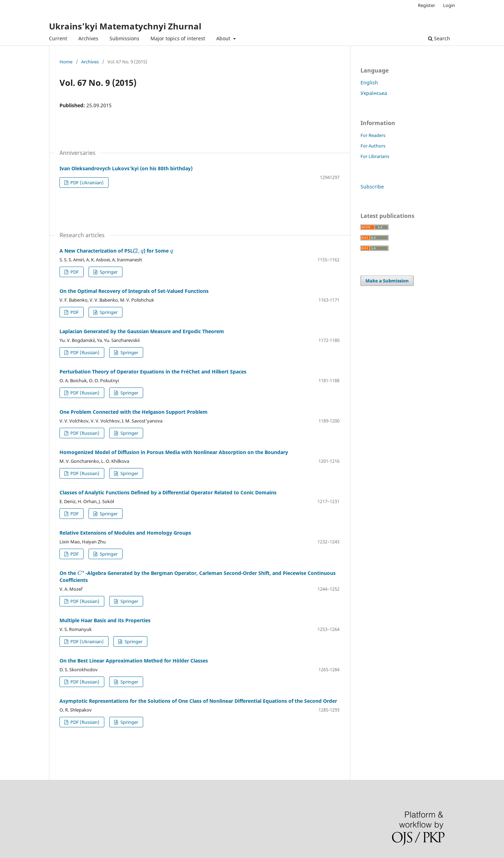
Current (58, 38)
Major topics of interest (178, 38)
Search (439, 38)
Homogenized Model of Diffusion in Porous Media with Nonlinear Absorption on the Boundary (174, 452)
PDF (74, 272)
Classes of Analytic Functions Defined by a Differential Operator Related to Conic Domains (168, 492)
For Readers (373, 135)
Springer (108, 272)
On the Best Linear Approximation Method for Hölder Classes (134, 661)
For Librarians (375, 156)
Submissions (124, 38)
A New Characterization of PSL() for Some (116, 251)
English (369, 83)
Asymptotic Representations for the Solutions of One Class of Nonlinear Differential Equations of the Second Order (198, 701)
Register (426, 5)
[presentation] (139, 251)
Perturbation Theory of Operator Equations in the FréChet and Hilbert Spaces (153, 372)
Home (66, 62)
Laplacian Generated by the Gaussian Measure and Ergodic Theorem (142, 331)
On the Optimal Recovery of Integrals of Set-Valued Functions (134, 291)
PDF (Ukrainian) (86, 183)
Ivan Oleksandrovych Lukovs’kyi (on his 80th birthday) (126, 168)
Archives (88, 38)
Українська (374, 93)
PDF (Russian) (84, 352)
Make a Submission (387, 281)
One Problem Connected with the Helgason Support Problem (134, 412)
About (224, 38)
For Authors (373, 146)
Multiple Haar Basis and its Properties (105, 620)
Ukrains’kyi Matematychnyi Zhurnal (125, 26)
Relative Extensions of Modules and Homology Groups (125, 533)
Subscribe (372, 187)
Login (449, 5)
